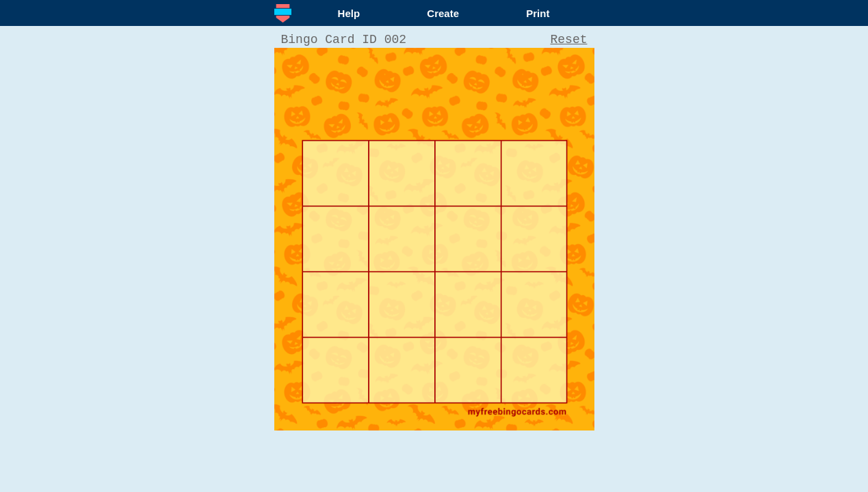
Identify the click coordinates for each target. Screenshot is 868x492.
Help (349, 13)
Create (443, 13)
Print (538, 13)
